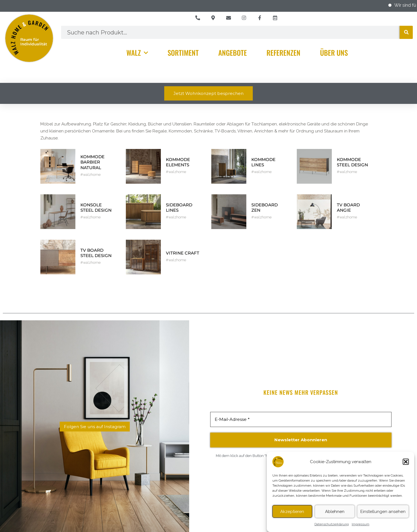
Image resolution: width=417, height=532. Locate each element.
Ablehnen (335, 516)
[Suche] (406, 32)
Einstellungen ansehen (383, 516)
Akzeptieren (292, 516)
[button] (406, 466)
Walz (137, 53)
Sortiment (183, 53)
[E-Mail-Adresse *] (301, 420)
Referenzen (283, 53)
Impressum (361, 529)
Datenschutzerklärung (332, 529)
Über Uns (334, 53)
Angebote (233, 53)
